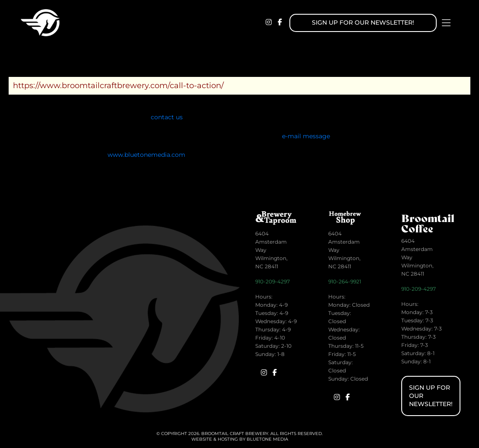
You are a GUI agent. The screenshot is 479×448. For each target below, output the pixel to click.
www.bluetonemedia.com (146, 155)
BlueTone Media (267, 439)
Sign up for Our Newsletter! (363, 22)
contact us (167, 117)
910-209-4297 (273, 281)
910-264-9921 (345, 281)
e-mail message (306, 136)
